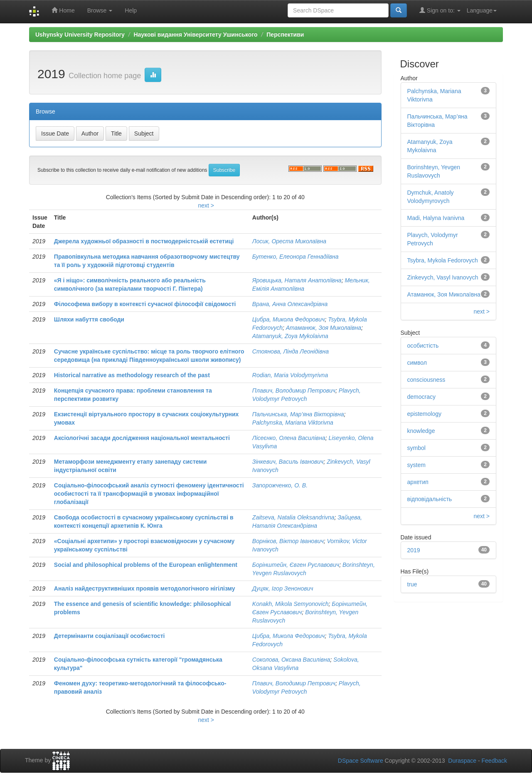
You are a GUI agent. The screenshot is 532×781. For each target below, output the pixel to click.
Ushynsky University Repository (80, 35)
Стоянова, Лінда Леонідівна (291, 351)
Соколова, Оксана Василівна (291, 660)
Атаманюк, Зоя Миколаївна (324, 328)
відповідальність (430, 499)
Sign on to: (440, 10)
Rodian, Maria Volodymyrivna (290, 375)
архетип (418, 482)
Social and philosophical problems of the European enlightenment (146, 565)
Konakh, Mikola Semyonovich (291, 604)
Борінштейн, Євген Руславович (296, 565)
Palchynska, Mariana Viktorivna (293, 423)
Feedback (494, 761)
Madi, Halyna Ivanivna (436, 218)
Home (63, 10)
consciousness (426, 380)
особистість (423, 346)
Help (131, 10)
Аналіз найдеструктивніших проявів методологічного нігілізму (145, 588)
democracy (421, 397)
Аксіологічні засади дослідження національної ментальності (142, 438)
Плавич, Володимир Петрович (294, 390)
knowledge (421, 431)
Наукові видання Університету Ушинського (195, 35)
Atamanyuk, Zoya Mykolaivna (290, 336)
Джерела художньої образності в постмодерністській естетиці (144, 241)
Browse (100, 10)
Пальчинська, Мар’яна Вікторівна (298, 414)
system (416, 465)
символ (417, 363)
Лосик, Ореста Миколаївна (289, 241)
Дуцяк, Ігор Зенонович (283, 588)
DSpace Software (361, 761)
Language (482, 10)
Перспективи (285, 35)
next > (206, 205)
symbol (416, 448)
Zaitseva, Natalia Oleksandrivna (293, 517)
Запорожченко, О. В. (280, 485)
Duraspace (462, 761)
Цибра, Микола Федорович (289, 319)
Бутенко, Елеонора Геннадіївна (296, 257)
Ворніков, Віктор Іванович (288, 541)
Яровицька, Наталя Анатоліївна (297, 280)
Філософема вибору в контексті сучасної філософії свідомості (145, 304)
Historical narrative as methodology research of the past (132, 375)
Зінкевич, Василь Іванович (288, 462)
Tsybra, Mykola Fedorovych (443, 260)
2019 (414, 550)
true (412, 584)
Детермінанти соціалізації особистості (110, 636)
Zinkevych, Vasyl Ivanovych (443, 277)
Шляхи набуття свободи (89, 319)
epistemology (425, 414)
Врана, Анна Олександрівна (290, 304)
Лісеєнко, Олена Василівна (289, 438)
